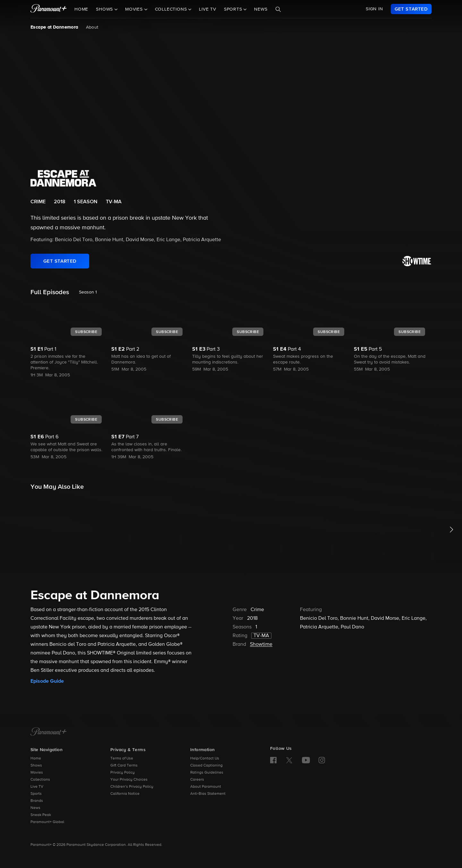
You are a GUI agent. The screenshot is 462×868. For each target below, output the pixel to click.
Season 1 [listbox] (88, 292)
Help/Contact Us (205, 758)
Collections (40, 780)
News (261, 9)
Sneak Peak (41, 815)
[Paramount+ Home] (49, 732)
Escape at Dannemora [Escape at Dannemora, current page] (54, 27)
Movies (37, 773)
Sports (36, 794)
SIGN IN (374, 9)
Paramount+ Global (47, 822)
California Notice (125, 794)
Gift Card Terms (124, 766)
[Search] (278, 9)
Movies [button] (135, 9)
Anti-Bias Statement (208, 794)
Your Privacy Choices (129, 780)
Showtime (261, 644)
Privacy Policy (123, 773)
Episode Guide (47, 681)
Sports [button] (234, 9)
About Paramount (206, 787)
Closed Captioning (206, 766)
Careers (197, 780)
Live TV (208, 9)
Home (81, 9)
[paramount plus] (49, 9)
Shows (36, 766)
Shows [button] (105, 9)
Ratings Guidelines (207, 773)
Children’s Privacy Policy (132, 787)
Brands (37, 801)
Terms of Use (122, 758)
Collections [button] (172, 9)
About (92, 27)
